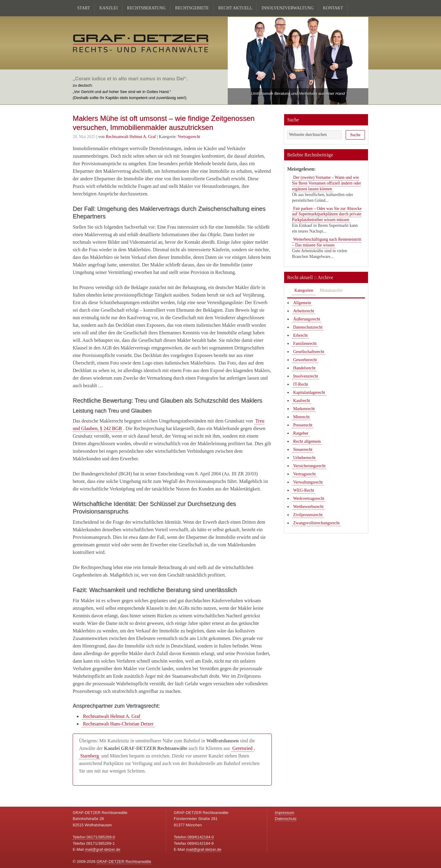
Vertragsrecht (189, 137)
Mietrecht (301, 417)
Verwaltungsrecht (308, 482)
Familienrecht (305, 344)
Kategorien (304, 290)
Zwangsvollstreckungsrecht (316, 523)
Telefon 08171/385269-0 (94, 837)
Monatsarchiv (331, 290)
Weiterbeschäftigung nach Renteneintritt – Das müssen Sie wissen (327, 242)
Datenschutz (286, 819)
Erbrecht (300, 335)
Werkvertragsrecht (309, 498)
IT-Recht (301, 384)
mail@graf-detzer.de (102, 849)
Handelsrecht (304, 368)
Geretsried (242, 748)
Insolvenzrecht (306, 376)
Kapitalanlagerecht (309, 392)
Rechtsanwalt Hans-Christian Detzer (118, 724)
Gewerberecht (305, 360)
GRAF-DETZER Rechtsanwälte (124, 862)
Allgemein (302, 303)
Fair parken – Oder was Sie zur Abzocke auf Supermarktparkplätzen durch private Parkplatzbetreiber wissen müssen (327, 214)
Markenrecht (304, 409)
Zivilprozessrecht (308, 515)
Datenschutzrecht (308, 327)
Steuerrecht (303, 450)
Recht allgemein (307, 441)
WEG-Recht (304, 490)
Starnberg (90, 756)
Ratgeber (301, 433)
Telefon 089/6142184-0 (194, 837)
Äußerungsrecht (307, 319)
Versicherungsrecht (309, 466)
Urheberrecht (304, 458)
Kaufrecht (302, 401)
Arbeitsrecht (304, 311)
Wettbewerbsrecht (308, 507)
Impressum (284, 813)
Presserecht (303, 425)
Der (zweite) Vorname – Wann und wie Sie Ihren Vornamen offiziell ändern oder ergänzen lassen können (327, 183)
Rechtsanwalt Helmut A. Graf (112, 716)
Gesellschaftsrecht (309, 352)
